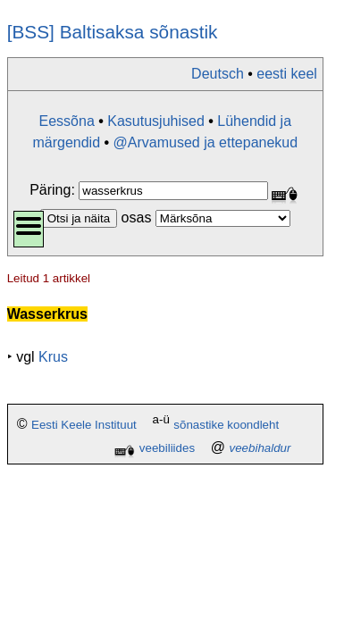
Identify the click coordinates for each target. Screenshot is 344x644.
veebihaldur (260, 448)
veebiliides (167, 448)
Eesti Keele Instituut (84, 426)
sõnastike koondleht (226, 426)
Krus (53, 357)
